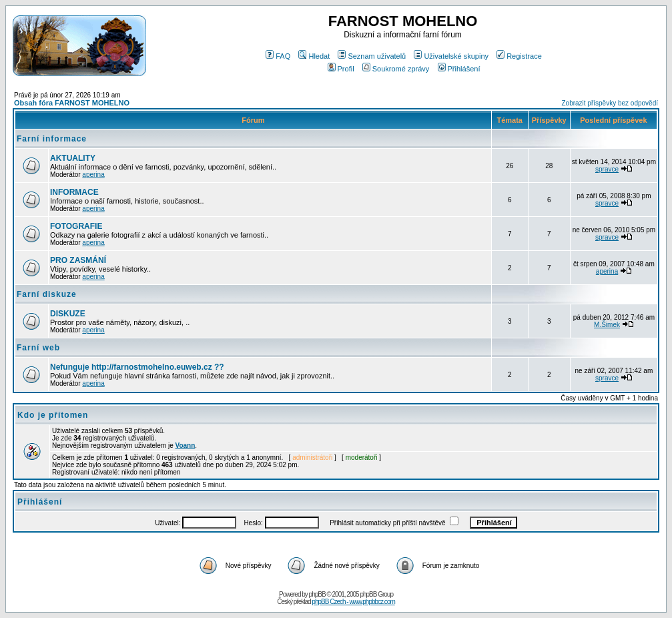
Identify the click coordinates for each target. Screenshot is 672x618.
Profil (341, 69)
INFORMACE (74, 192)
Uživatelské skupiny (451, 56)
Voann (186, 445)
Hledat (314, 56)
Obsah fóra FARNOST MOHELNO (72, 103)
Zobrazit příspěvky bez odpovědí (610, 103)
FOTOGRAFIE (76, 226)
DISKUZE (68, 314)
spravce (607, 169)
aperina (93, 175)
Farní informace (52, 139)
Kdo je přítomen (53, 415)
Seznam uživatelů (372, 56)
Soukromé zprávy (396, 69)
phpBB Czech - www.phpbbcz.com (353, 602)
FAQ (278, 56)
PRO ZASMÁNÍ (78, 260)
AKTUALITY (73, 158)
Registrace (519, 56)
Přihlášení (459, 69)
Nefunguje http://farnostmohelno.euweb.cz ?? (137, 367)
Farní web (38, 348)
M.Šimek (607, 325)
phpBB (317, 594)
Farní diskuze (47, 294)
